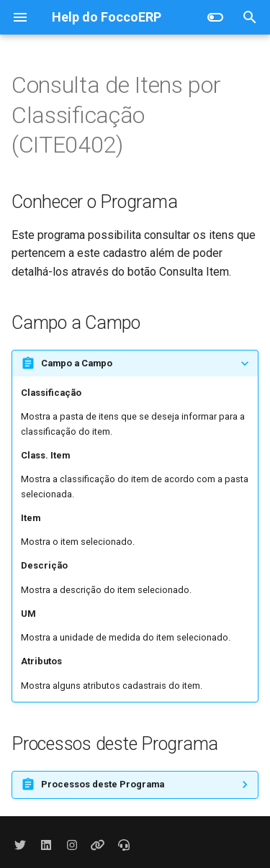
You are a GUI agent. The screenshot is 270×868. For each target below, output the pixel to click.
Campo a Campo (77, 363)
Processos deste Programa (103, 784)
